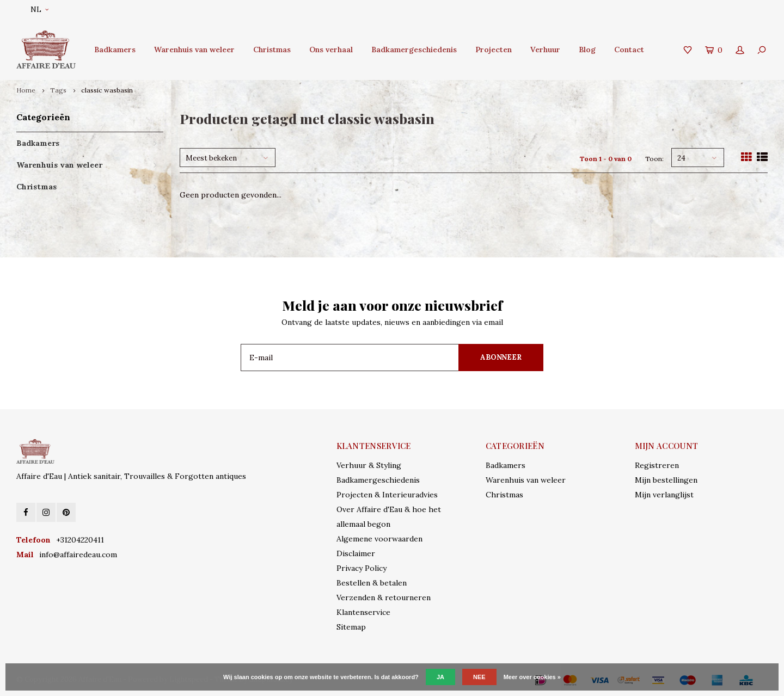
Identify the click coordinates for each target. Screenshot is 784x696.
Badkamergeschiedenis (414, 50)
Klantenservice (363, 612)
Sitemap (351, 627)
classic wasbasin (107, 90)
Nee (479, 677)
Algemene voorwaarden (379, 539)
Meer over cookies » (532, 677)
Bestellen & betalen (372, 583)
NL (39, 10)
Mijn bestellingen (666, 480)
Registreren (657, 465)
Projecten (494, 50)
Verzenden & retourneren (384, 598)
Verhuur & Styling (369, 465)
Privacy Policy (362, 568)
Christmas (272, 50)
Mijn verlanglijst (664, 495)
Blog (587, 50)
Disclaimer (356, 553)
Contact (629, 50)
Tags (58, 90)
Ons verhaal (331, 50)
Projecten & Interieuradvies (387, 495)
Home (26, 90)
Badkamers (115, 50)
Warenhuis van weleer (194, 50)
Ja (440, 677)
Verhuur (545, 50)
